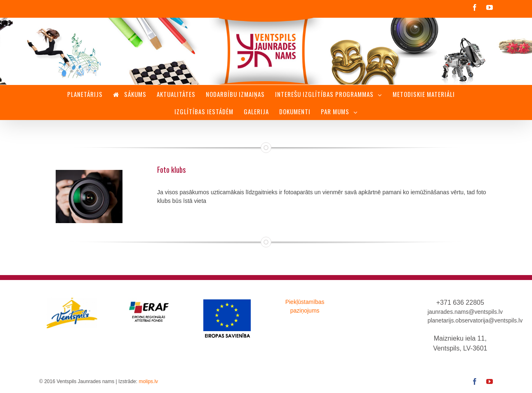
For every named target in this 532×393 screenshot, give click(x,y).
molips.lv (148, 381)
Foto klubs (171, 169)
